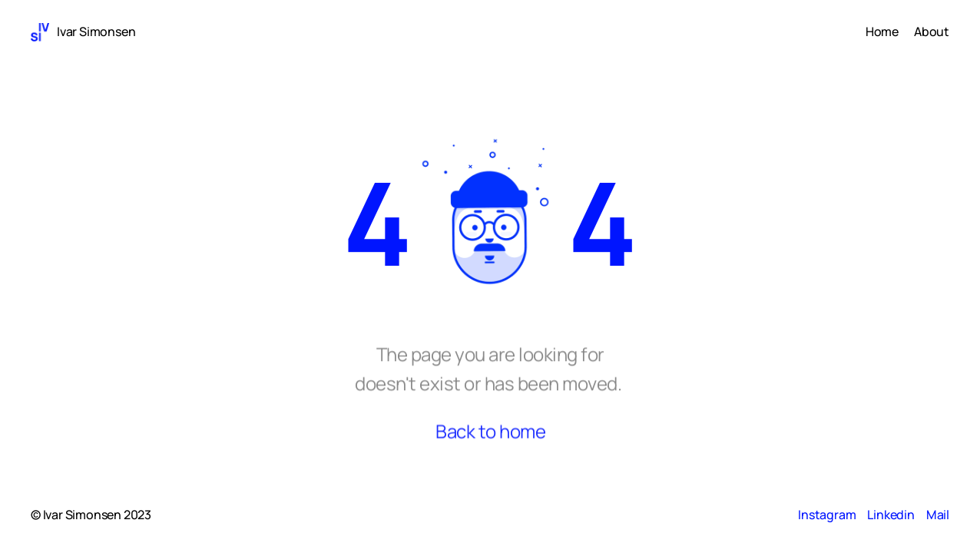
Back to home (490, 434)
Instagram (827, 515)
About (932, 31)
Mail (938, 515)
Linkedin (891, 515)
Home (882, 31)
